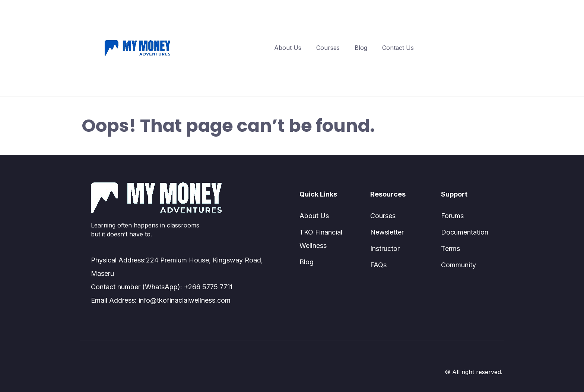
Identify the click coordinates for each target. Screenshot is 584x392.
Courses (328, 48)
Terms (450, 248)
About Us (288, 48)
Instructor (385, 248)
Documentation (465, 232)
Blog (361, 48)
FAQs (378, 265)
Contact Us (398, 48)
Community (458, 265)
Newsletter (387, 232)
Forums (452, 216)
